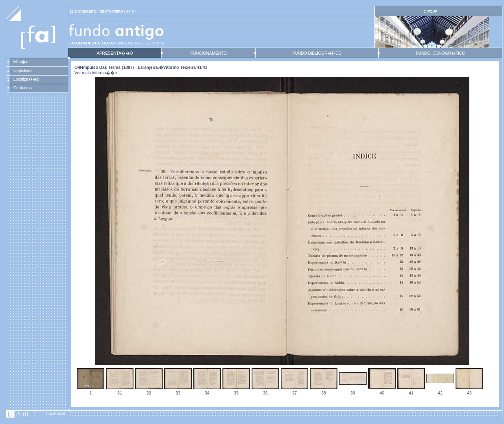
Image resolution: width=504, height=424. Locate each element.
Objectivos (23, 70)
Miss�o (21, 62)
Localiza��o (26, 79)
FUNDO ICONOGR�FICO (441, 53)
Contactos (23, 88)
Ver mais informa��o (96, 73)
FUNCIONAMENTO (208, 53)
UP (432, 11)
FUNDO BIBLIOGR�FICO (317, 53)
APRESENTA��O (115, 53)
